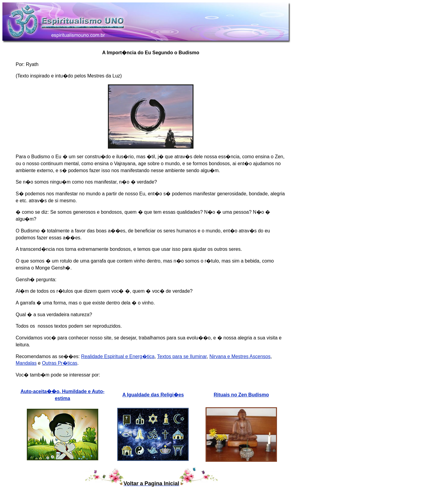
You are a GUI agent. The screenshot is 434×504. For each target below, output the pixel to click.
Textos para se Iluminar (182, 356)
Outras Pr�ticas (60, 363)
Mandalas (26, 363)
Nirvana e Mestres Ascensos (240, 356)
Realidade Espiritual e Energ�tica (118, 356)
